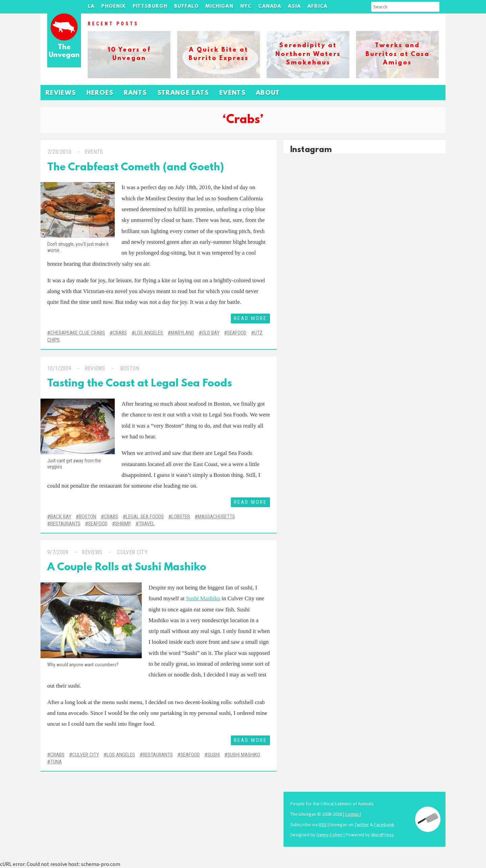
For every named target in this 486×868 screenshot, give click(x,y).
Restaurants (65, 524)
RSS (323, 824)
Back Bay (61, 517)
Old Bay (211, 333)
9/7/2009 (58, 552)
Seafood (237, 333)
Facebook (384, 824)
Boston (129, 368)
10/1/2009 (59, 368)
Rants (136, 93)
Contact (353, 814)
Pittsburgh (150, 7)
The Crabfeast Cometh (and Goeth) (136, 168)
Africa (317, 7)
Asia (294, 7)
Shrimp (123, 524)
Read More (250, 318)
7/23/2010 (59, 152)
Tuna (56, 762)
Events (233, 93)
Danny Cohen (330, 835)
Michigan (219, 7)
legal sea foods (145, 517)
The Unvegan (64, 51)
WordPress (383, 835)
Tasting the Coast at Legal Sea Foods (140, 384)
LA (91, 7)
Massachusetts (216, 517)
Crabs (120, 333)
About (268, 93)
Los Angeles (149, 333)
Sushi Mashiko (203, 598)
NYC (246, 7)
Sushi (214, 755)
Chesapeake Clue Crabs (78, 333)
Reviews (61, 93)
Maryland (182, 333)
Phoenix (113, 7)
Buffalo (186, 7)
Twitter (362, 824)
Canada (270, 7)
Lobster (181, 517)
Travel (147, 524)
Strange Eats (183, 93)
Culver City (132, 552)
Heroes (100, 93)
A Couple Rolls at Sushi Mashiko (127, 568)
